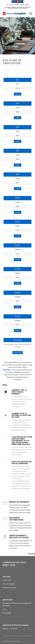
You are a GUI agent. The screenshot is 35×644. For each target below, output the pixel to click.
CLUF (4, 609)
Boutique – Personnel (10, 629)
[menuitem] (10, 5)
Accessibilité (7, 613)
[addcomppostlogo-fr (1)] (15, 13)
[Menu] (30, 13)
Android (25, 8)
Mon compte (10, 5)
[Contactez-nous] (18, 353)
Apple (21, 8)
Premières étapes (9, 584)
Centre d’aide (7, 580)
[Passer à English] (27, 5)
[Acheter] (18, 94)
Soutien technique (19, 5)
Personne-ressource (9, 588)
